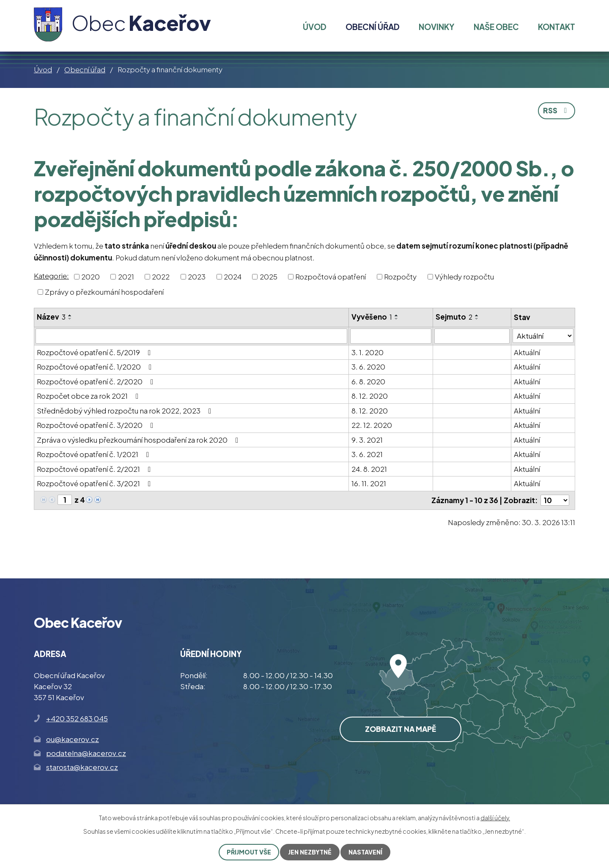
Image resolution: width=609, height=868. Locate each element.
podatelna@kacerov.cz (86, 753)
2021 (126, 277)
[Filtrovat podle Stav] (543, 336)
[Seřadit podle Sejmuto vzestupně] (477, 315)
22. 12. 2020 (372, 425)
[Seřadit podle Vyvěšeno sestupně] (397, 319)
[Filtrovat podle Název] (191, 336)
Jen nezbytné (310, 852)
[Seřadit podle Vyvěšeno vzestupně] (397, 315)
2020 (91, 277)
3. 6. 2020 (368, 367)
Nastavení (365, 852)
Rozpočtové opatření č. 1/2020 (96, 367)
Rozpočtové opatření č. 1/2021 (95, 454)
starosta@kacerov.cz (82, 767)
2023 (197, 277)
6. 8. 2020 (368, 381)
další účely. (495, 818)
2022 (161, 277)
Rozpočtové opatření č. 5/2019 (95, 352)
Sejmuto (454, 317)
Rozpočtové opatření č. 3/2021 (95, 483)
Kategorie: (51, 276)
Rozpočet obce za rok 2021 (89, 396)
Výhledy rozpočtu (464, 277)
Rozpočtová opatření (331, 277)
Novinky (436, 27)
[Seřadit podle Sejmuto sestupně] (477, 319)
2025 (269, 277)
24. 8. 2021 (369, 469)
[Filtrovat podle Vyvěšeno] (391, 336)
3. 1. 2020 (368, 352)
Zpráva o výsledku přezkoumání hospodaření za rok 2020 (139, 440)
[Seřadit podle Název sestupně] (70, 319)
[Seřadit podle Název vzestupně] (70, 315)
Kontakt (557, 27)
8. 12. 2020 (370, 396)
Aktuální (527, 352)
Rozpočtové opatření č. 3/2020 (97, 425)
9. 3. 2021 (367, 440)
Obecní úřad (85, 69)
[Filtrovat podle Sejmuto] (472, 336)
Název (51, 317)
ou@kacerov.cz (73, 739)
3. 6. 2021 (367, 454)
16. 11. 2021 (369, 483)
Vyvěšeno (372, 317)
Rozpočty (400, 277)
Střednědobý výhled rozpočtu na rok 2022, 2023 (126, 411)
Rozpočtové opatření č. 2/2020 (97, 381)
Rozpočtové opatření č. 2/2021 (95, 469)
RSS (557, 110)
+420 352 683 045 (77, 718)
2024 (233, 277)
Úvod (43, 69)
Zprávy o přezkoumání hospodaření (104, 291)
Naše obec (496, 27)
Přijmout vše (249, 852)
